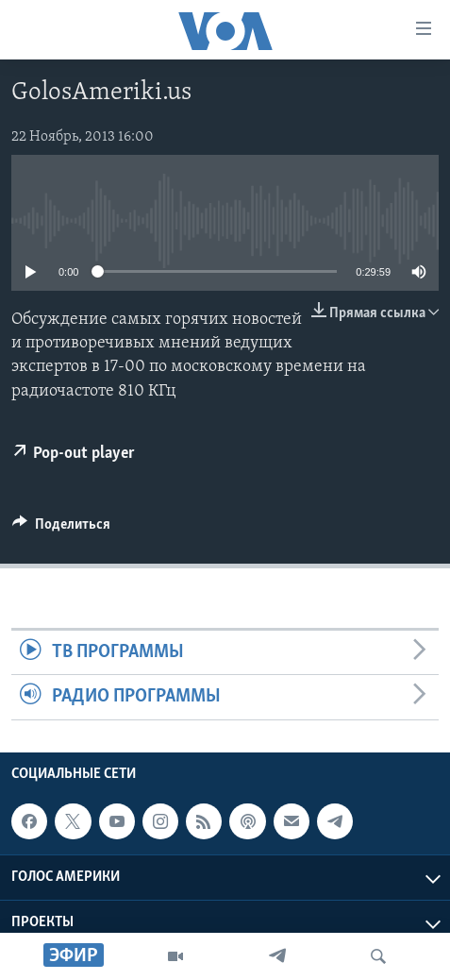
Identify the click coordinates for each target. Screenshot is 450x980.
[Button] (61, 529)
